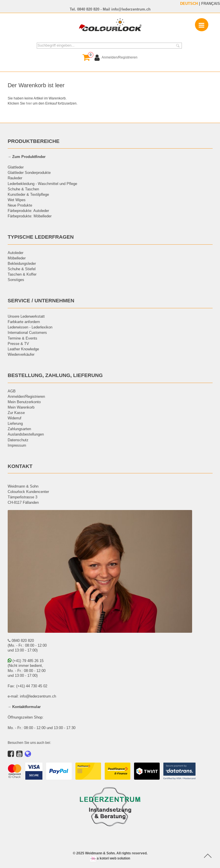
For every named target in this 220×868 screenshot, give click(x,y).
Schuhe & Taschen (23, 189)
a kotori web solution (110, 858)
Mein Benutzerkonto (24, 402)
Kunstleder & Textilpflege (28, 194)
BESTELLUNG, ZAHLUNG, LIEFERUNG (55, 375)
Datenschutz (18, 440)
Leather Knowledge (23, 349)
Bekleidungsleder (22, 263)
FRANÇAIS (211, 3)
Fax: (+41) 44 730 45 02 (27, 686)
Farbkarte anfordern (24, 322)
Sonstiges (16, 280)
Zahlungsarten (19, 429)
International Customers (27, 332)
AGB (12, 391)
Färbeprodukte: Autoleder (28, 211)
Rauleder (15, 178)
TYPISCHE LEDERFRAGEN (41, 237)
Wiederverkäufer (21, 354)
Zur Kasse (16, 413)
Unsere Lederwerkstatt (26, 316)
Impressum (17, 445)
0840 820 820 (88, 9)
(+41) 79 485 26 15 (26, 661)
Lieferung (15, 423)
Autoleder (16, 253)
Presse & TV (18, 344)
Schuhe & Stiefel (22, 269)
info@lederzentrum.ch (131, 9)
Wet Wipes (17, 200)
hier (29, 103)
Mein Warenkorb (21, 407)
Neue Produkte (20, 205)
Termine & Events (22, 338)
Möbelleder (17, 258)
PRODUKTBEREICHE (34, 141)
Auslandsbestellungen (26, 434)
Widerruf (15, 418)
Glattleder (16, 167)
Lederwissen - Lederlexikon (30, 327)
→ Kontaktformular (24, 707)
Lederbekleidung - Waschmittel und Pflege (42, 184)
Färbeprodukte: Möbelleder (30, 216)
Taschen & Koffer (22, 274)
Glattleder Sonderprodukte (29, 172)
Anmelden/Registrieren (26, 396)
